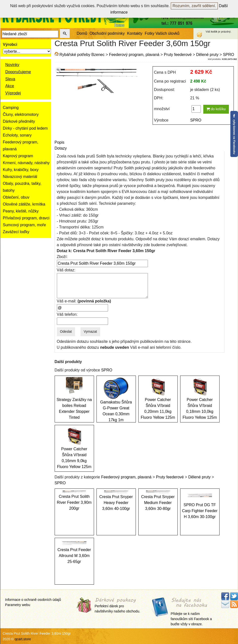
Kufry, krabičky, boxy (21, 170)
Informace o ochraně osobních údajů (33, 600)
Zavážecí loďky (16, 232)
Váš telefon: (67, 314)
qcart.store (23, 639)
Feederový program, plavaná (134, 55)
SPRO (229, 55)
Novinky (12, 65)
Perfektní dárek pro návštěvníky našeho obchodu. (118, 605)
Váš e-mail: (84, 301)
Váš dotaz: (66, 270)
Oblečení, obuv (16, 197)
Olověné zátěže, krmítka (24, 204)
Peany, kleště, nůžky (21, 211)
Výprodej (13, 93)
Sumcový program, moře (24, 225)
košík (214, 32)
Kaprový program (18, 156)
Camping (11, 108)
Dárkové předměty (19, 121)
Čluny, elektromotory (21, 114)
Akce (10, 86)
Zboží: (62, 257)
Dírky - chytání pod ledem (25, 128)
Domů (82, 33)
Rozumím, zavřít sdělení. (194, 6)
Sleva (10, 79)
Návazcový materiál (20, 177)
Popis (60, 142)
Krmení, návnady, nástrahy (26, 163)
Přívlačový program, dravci (26, 218)
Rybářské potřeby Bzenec (82, 55)
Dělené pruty (207, 55)
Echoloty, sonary (17, 135)
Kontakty (135, 33)
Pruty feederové (178, 55)
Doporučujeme (18, 72)
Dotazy (61, 148)
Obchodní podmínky (107, 33)
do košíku (216, 109)
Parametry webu (18, 605)
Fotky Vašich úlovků (162, 33)
